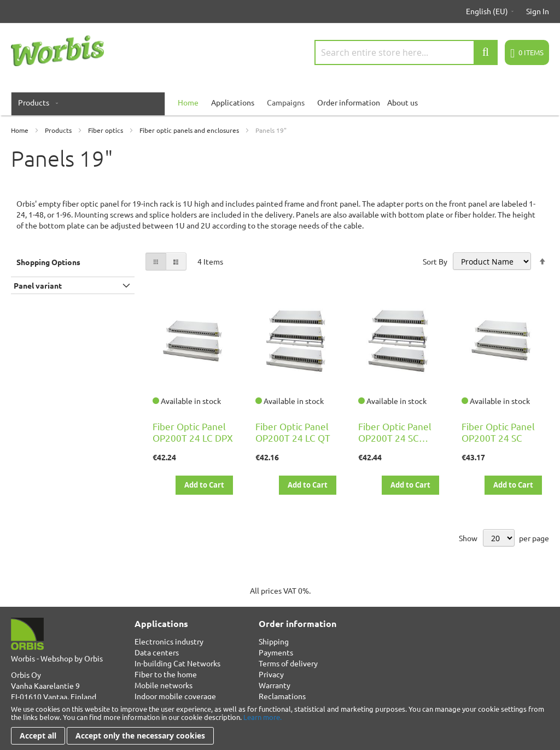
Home (21, 130)
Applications (233, 102)
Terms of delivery (288, 663)
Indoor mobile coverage (175, 696)
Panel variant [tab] (38, 285)
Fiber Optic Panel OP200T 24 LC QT (293, 432)
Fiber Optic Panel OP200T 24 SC (498, 432)
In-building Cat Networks (177, 663)
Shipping (274, 641)
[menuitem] (36, 102)
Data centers (157, 652)
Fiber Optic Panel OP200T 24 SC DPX (395, 438)
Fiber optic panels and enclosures (190, 130)
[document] (280, 725)
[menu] (280, 102)
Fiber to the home (166, 674)
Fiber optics (106, 130)
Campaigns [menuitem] (286, 102)
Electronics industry (169, 641)
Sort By (435, 261)
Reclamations (282, 696)
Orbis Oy (26, 675)
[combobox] (406, 52)
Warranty (275, 685)
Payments (276, 652)
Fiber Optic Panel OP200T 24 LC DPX (193, 432)
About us (402, 102)
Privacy (271, 674)
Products (59, 130)
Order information (349, 102)
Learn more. (262, 717)
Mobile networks (164, 685)
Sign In (538, 11)
